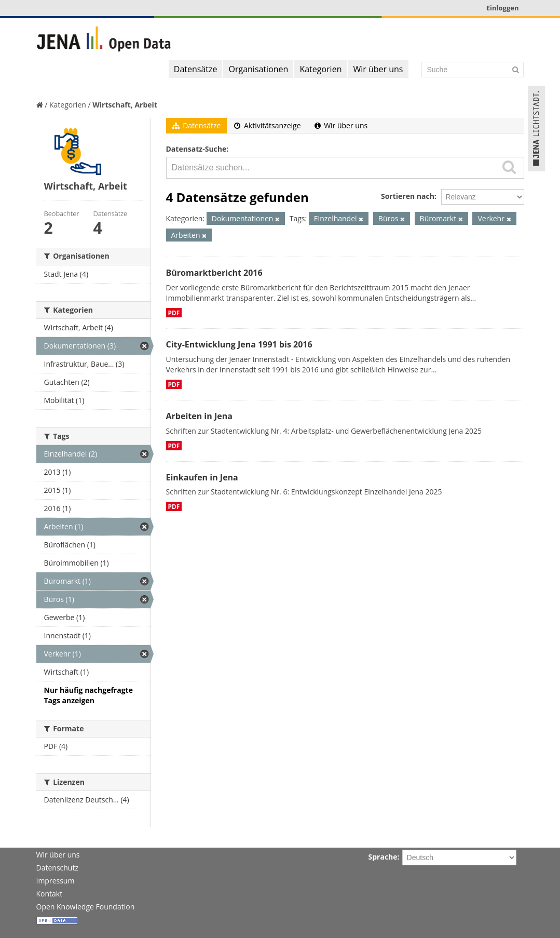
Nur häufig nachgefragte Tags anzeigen (88, 695)
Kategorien (320, 69)
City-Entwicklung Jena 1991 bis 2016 (239, 344)
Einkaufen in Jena (202, 477)
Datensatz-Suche (196, 149)
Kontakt (50, 894)
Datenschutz (57, 868)
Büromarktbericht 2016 (214, 273)
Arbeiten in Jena (199, 416)
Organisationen (258, 69)
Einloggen (503, 8)
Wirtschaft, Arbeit (125, 105)
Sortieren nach (408, 196)
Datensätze (196, 69)
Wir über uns (378, 69)
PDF (174, 313)
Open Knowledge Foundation (86, 907)
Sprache (383, 857)
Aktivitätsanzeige (267, 125)
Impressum (56, 881)
